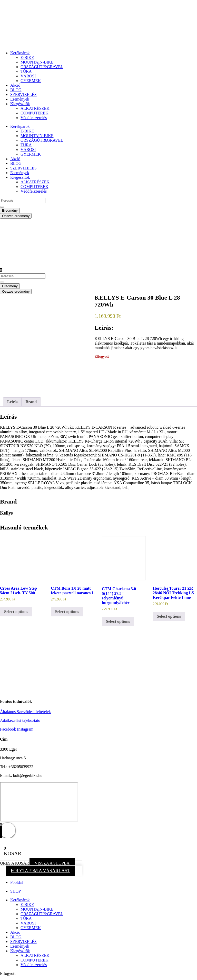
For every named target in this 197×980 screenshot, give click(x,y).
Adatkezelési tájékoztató (20, 720)
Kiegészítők (20, 104)
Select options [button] (16, 612)
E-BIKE (27, 57)
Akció (15, 85)
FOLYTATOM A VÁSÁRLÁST (40, 871)
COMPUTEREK (34, 113)
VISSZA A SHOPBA (52, 863)
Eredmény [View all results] (10, 210)
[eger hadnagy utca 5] (39, 802)
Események (20, 99)
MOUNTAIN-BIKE (37, 62)
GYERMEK (31, 81)
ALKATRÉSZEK (35, 108)
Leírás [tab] (13, 402)
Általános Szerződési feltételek (25, 712)
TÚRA (26, 71)
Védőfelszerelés (34, 118)
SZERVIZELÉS (23, 95)
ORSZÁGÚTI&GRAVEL (42, 67)
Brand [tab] (31, 402)
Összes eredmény (16, 216)
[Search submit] (2, 207)
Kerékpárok (20, 53)
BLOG (16, 90)
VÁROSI (28, 76)
